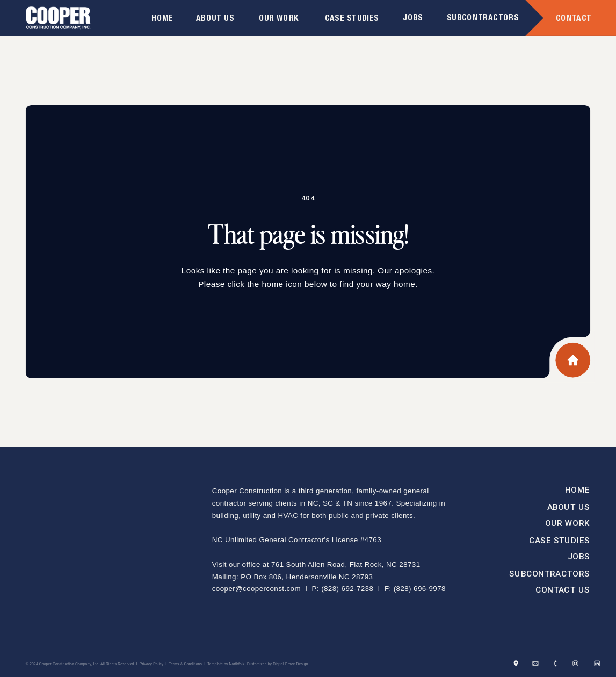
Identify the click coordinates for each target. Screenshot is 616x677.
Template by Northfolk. (226, 664)
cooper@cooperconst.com (256, 588)
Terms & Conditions (185, 664)
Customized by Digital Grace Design (277, 664)
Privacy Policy (151, 664)
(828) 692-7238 (347, 588)
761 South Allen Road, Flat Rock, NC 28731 (346, 564)
